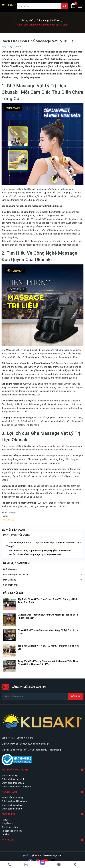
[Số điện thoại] (42, 697)
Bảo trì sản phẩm (10, 827)
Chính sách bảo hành (12, 809)
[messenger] (42, 865)
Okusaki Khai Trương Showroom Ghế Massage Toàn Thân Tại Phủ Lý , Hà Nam (48, 616)
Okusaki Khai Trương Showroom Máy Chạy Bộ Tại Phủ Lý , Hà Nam (48, 632)
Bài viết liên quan (13, 530)
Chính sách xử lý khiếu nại (14, 801)
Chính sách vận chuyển (13, 805)
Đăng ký (76, 696)
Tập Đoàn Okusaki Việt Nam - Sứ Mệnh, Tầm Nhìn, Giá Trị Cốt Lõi (48, 647)
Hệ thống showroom (12, 831)
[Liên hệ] (75, 865)
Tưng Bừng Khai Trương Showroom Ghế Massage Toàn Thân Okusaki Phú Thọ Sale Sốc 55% (48, 663)
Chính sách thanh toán (13, 783)
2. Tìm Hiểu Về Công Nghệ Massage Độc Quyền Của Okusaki (39, 551)
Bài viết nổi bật (13, 593)
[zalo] (26, 865)
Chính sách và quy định (13, 779)
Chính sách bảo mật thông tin (16, 787)
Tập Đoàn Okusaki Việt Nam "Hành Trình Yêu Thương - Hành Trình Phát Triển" (48, 601)
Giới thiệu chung (10, 776)
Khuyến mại (7, 823)
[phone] (10, 865)
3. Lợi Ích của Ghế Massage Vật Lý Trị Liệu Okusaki (34, 555)
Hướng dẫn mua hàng (12, 798)
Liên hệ (5, 834)
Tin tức (5, 820)
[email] (59, 865)
